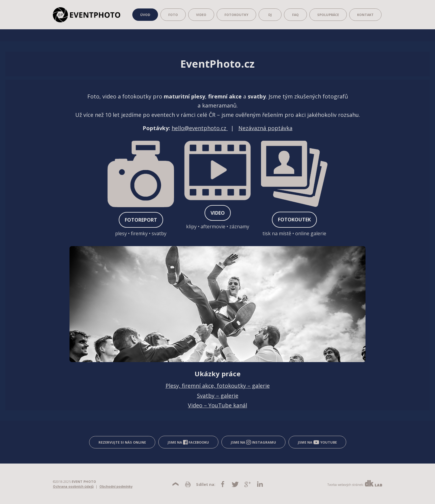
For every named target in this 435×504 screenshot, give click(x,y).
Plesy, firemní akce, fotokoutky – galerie (218, 386)
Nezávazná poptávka (265, 128)
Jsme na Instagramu (253, 442)
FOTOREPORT (141, 220)
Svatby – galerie (218, 396)
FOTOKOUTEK (294, 220)
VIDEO (218, 213)
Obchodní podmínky (116, 486)
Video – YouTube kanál (217, 405)
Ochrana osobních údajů (73, 486)
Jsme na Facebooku (188, 442)
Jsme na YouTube (317, 442)
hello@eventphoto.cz (200, 128)
